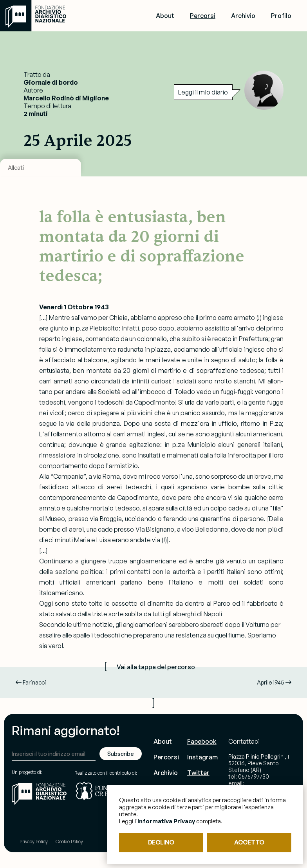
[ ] (153, 684)
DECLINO (161, 842)
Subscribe (121, 754)
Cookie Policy (69, 842)
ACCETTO (249, 842)
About (165, 16)
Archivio (243, 16)
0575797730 (254, 776)
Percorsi (203, 16)
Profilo (281, 16)
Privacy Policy (34, 842)
